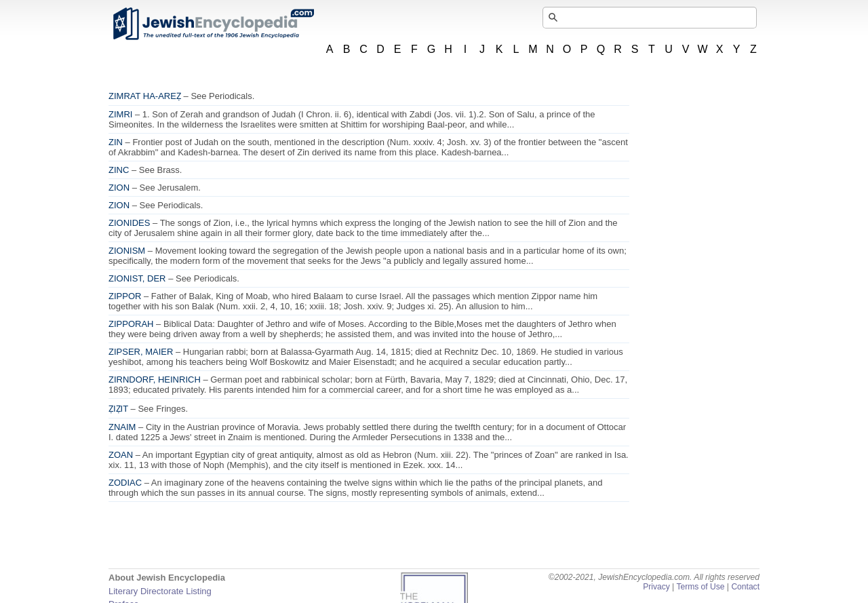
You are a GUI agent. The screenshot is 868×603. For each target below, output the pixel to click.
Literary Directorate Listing (160, 591)
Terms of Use (700, 587)
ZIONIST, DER (137, 278)
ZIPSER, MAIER (141, 352)
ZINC (119, 170)
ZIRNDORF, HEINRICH (155, 380)
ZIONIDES (129, 223)
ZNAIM (122, 427)
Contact (745, 587)
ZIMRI (120, 114)
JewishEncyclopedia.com (213, 24)
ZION (119, 188)
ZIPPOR (125, 296)
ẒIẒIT (118, 409)
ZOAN (121, 455)
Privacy (656, 587)
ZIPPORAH (131, 324)
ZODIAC (125, 483)
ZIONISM (127, 251)
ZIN (116, 142)
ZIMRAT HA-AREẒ (145, 96)
